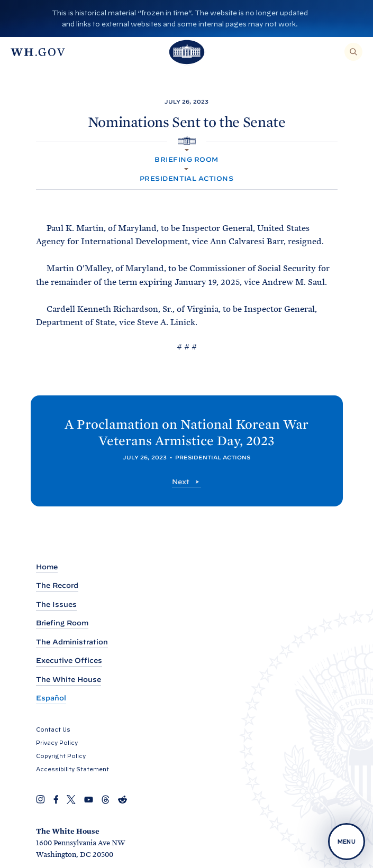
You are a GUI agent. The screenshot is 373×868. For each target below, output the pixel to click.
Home (47, 567)
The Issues (56, 604)
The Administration (72, 642)
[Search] (353, 52)
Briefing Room (186, 159)
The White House (69, 680)
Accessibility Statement (72, 769)
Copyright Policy (61, 756)
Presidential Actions (187, 178)
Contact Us (53, 730)
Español (51, 698)
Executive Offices (69, 661)
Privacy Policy (57, 743)
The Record (57, 585)
